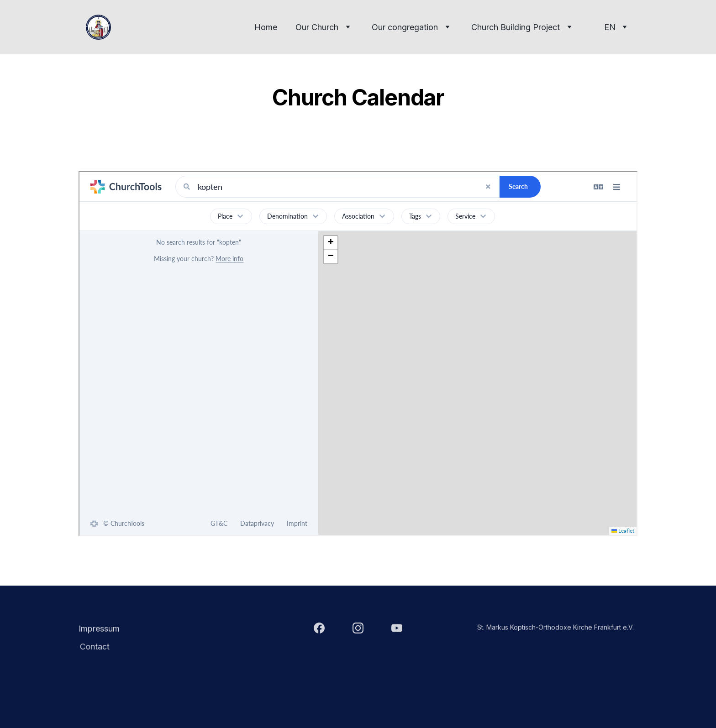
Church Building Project (516, 27)
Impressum (99, 629)
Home (266, 27)
